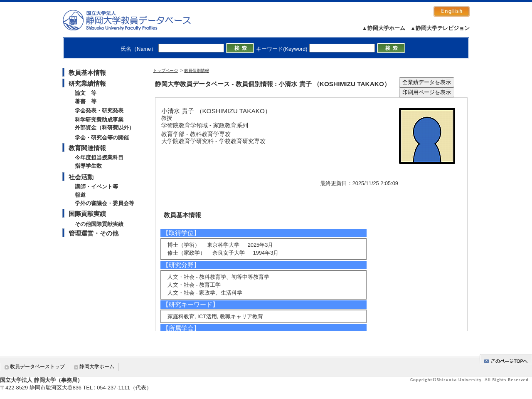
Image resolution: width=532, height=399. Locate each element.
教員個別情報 (197, 71)
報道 (80, 195)
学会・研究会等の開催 (102, 138)
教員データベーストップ (37, 367)
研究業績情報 (87, 83)
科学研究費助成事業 (99, 120)
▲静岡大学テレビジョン (440, 28)
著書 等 (86, 101)
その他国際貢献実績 (99, 224)
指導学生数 (88, 166)
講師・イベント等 (96, 187)
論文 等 (86, 93)
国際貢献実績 (87, 214)
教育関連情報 (87, 148)
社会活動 (81, 177)
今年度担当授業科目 (99, 157)
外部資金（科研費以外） (105, 128)
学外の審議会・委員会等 (105, 203)
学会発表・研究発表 (99, 110)
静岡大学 (135, 20)
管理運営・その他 (94, 233)
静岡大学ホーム (97, 367)
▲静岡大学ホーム (384, 28)
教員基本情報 (87, 73)
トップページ (165, 71)
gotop (506, 360)
